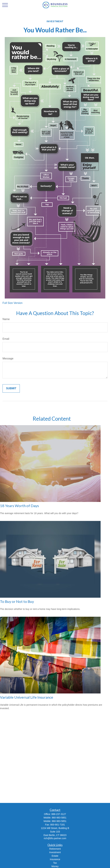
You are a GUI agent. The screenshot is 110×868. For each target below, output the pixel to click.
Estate (55, 856)
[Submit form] (11, 388)
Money (55, 866)
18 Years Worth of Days (19, 506)
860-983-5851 (59, 818)
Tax (55, 863)
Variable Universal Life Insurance (27, 697)
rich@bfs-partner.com (55, 838)
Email (6, 339)
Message (8, 358)
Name (6, 319)
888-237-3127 (59, 814)
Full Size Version (12, 303)
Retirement (55, 849)
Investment (55, 852)
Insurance (55, 859)
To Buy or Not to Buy (17, 601)
